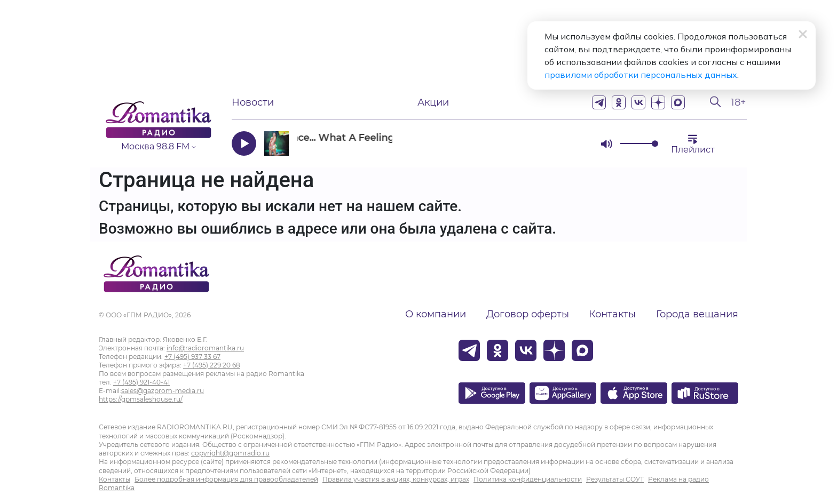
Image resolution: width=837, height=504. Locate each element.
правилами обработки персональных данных (641, 75)
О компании (436, 314)
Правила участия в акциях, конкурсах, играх (396, 479)
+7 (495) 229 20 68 (212, 365)
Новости (253, 102)
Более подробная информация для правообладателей (226, 479)
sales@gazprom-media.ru (163, 391)
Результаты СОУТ (615, 479)
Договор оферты (528, 314)
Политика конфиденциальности (528, 479)
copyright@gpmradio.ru (230, 453)
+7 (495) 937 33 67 (192, 357)
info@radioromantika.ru (205, 348)
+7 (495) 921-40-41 (141, 382)
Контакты (612, 314)
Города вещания (697, 314)
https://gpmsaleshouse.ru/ (141, 399)
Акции (433, 102)
